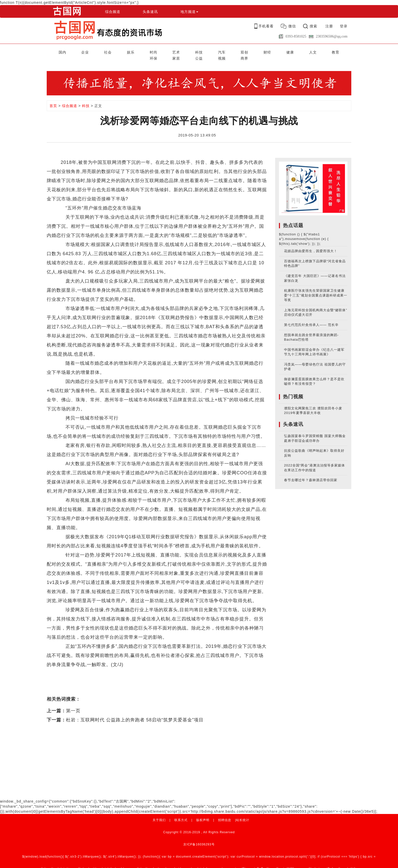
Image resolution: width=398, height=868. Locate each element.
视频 (326, 51)
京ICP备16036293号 (199, 838)
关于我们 (159, 813)
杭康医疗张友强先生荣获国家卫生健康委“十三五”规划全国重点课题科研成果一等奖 (316, 288)
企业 (72, 51)
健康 (224, 51)
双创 (191, 51)
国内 (55, 51)
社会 (89, 51)
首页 (53, 99)
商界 (343, 51)
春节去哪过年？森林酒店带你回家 (311, 473)
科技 (157, 51)
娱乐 (106, 51)
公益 (309, 51)
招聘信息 (225, 813)
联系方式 (181, 813)
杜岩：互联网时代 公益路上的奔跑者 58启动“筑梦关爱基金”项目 (135, 713)
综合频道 (113, 12)
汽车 (174, 51)
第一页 (73, 704)
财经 (207, 51)
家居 (292, 51)
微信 (292, 26)
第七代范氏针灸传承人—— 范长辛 (311, 318)
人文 (241, 51)
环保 (275, 51)
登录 (344, 26)
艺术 (140, 51)
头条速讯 (150, 12)
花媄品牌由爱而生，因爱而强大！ (311, 244)
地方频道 (189, 12)
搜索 (313, 26)
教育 (258, 51)
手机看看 (266, 26)
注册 (329, 26)
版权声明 (203, 813)
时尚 (123, 51)
